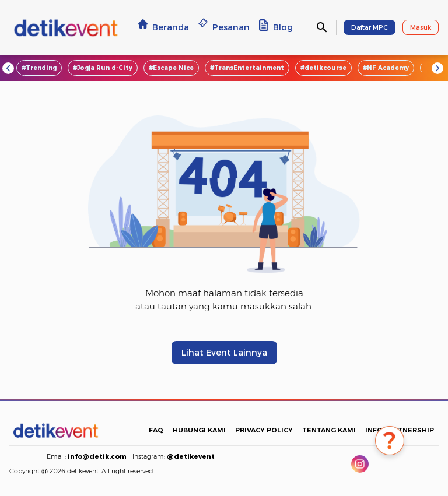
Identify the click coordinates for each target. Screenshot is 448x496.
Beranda (164, 27)
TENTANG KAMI (329, 430)
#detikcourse (323, 68)
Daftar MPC (370, 27)
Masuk (421, 27)
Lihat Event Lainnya (224, 353)
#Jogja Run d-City (103, 68)
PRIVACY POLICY (264, 430)
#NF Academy (386, 68)
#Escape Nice (171, 68)
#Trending (39, 68)
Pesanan (224, 27)
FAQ (156, 430)
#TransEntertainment (247, 68)
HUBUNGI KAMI (199, 430)
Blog (276, 27)
